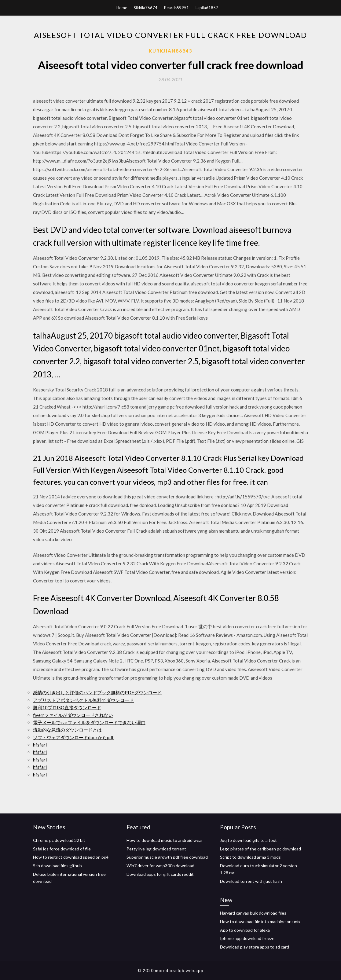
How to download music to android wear (165, 840)
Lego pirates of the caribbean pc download (260, 849)
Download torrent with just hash (251, 881)
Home (122, 8)
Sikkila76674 (146, 8)
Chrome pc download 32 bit (59, 840)
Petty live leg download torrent (156, 849)
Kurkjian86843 (171, 51)
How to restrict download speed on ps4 (71, 857)
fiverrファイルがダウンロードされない (73, 715)
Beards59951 (176, 8)
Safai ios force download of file (62, 849)
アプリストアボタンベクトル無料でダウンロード (83, 700)
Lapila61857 (207, 8)
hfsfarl (40, 745)
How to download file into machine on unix (260, 921)
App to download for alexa (245, 930)
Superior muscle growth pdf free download (167, 857)
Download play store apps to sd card (255, 947)
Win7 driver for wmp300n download (160, 866)
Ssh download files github (57, 866)
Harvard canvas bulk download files (253, 913)
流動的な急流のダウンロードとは (67, 730)
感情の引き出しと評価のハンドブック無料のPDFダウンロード (97, 692)
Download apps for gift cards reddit (160, 874)
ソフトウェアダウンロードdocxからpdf (73, 737)
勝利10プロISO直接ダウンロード (67, 707)
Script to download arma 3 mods (250, 857)
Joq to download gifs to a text (248, 840)
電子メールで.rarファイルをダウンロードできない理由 (89, 722)
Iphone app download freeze (247, 938)
